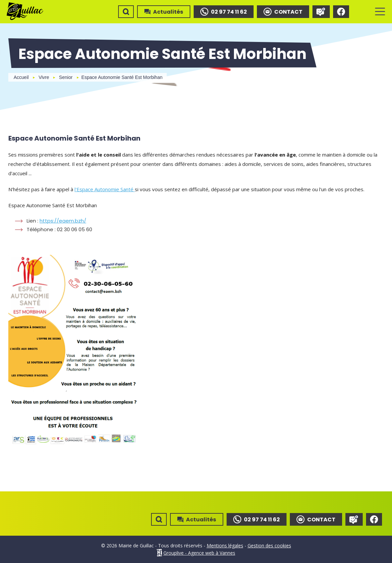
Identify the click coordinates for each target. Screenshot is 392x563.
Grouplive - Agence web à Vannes (199, 553)
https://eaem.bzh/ (63, 221)
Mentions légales (225, 546)
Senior (66, 77)
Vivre (44, 77)
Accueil (21, 77)
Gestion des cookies (269, 546)
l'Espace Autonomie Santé (105, 189)
